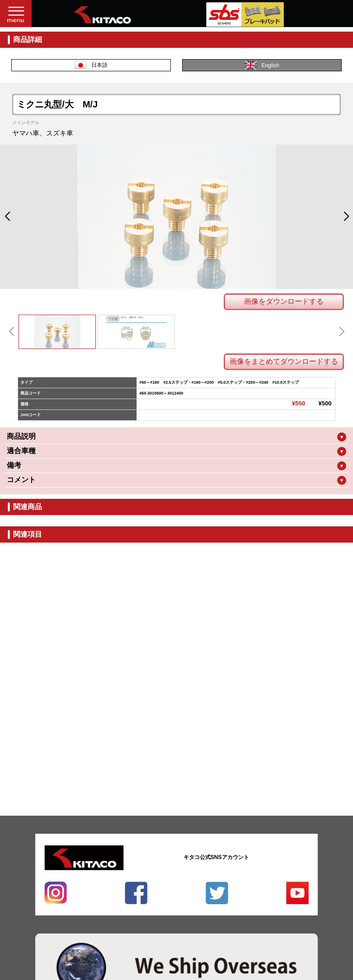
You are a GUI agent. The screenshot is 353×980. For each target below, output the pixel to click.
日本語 (91, 65)
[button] (7, 217)
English (262, 65)
